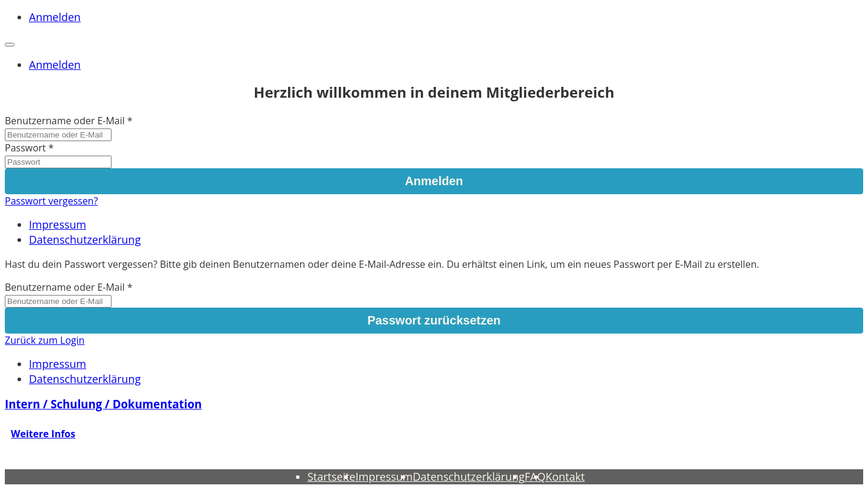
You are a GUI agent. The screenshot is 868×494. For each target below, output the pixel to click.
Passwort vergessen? (51, 201)
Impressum (58, 224)
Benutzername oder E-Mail (65, 121)
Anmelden (55, 17)
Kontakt (565, 477)
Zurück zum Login (45, 340)
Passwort (25, 148)
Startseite (332, 477)
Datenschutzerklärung (85, 239)
